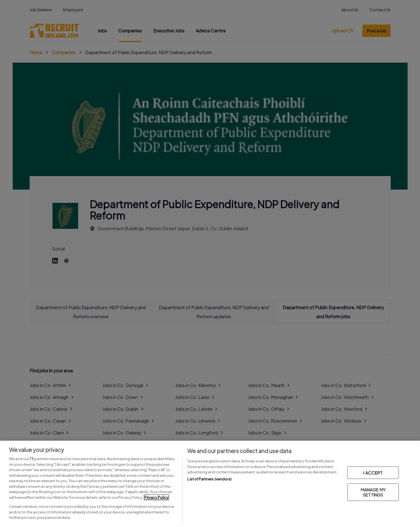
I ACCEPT (373, 473)
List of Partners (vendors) (209, 479)
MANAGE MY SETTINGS (373, 492)
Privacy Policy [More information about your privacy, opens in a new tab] (156, 497)
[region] (210, 484)
